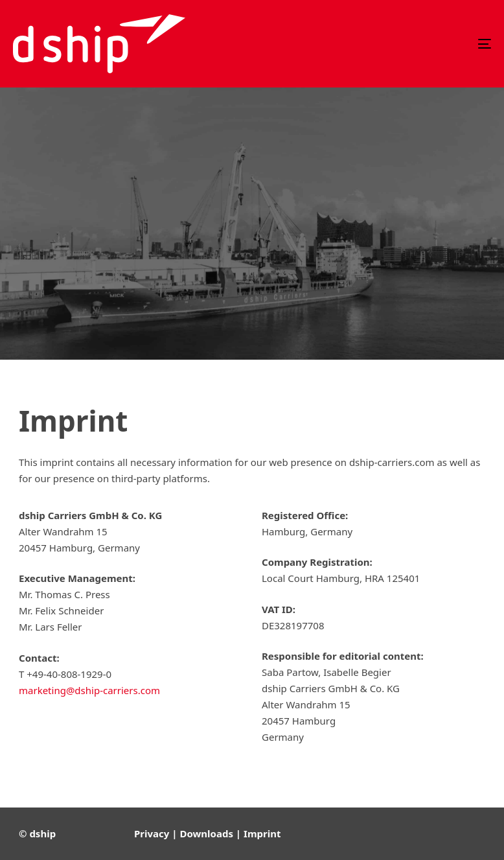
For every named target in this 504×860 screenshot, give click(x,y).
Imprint (262, 833)
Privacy (152, 833)
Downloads (206, 833)
